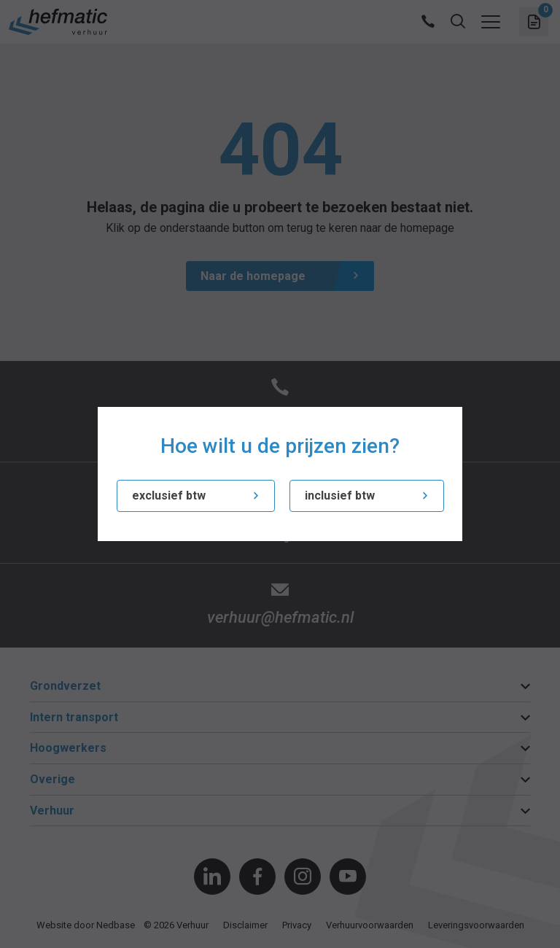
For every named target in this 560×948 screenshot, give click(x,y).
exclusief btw (169, 496)
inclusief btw (340, 496)
